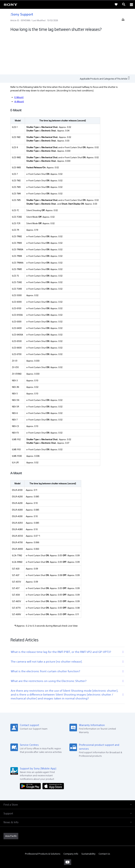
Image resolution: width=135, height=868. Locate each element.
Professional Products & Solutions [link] (43, 814)
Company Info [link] (71, 814)
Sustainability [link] (88, 814)
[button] (67, 765)
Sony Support (22, 14)
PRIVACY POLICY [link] (67, 847)
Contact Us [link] (104, 814)
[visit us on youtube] (68, 822)
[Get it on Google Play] (31, 746)
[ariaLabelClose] (131, 4)
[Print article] (123, 20)
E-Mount (19, 57)
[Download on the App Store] (53, 746)
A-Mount (19, 62)
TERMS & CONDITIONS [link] (68, 843)
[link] (11, 4)
